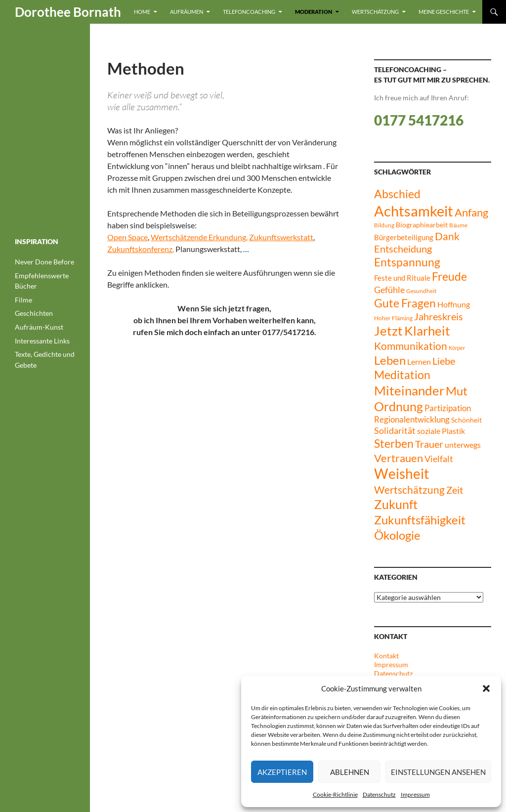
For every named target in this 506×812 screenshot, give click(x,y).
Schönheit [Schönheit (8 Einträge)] (466, 420)
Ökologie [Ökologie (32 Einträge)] (397, 535)
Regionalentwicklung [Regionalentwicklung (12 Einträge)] (412, 419)
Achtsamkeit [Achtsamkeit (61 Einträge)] (414, 211)
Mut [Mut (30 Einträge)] (457, 391)
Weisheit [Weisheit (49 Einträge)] (401, 474)
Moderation (314, 12)
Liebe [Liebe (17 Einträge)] (444, 361)
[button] (486, 688)
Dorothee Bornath (68, 12)
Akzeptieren (282, 772)
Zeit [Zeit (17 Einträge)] (455, 490)
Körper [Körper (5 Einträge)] (457, 348)
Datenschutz (379, 794)
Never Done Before (44, 262)
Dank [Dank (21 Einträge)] (447, 236)
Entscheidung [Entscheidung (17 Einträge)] (403, 249)
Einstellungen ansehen (438, 772)
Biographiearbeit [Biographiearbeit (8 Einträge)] (422, 225)
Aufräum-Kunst (39, 327)
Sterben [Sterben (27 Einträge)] (394, 443)
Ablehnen (350, 772)
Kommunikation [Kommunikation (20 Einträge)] (411, 346)
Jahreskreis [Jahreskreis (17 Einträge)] (439, 317)
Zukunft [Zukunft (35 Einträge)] (396, 504)
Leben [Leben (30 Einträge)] (390, 360)
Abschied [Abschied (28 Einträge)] (397, 194)
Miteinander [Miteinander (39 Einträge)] (409, 390)
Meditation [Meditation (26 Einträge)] (402, 375)
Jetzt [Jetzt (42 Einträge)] (388, 331)
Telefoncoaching (249, 12)
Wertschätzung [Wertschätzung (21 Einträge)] (409, 490)
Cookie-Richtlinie (335, 794)
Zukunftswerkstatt (281, 237)
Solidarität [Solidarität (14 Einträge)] (395, 430)
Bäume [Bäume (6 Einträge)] (458, 225)
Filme (23, 300)
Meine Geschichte (444, 12)
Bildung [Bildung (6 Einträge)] (384, 225)
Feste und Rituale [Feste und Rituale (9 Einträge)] (402, 278)
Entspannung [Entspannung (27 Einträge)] (407, 262)
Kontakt (386, 656)
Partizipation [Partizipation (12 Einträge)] (448, 408)
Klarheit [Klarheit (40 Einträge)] (427, 331)
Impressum (415, 794)
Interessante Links (42, 341)
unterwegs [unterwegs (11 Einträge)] (463, 445)
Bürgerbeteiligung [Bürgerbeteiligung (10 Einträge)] (404, 237)
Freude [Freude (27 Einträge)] (449, 276)
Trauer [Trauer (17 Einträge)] (429, 444)
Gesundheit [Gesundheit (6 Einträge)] (421, 291)
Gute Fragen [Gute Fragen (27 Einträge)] (405, 303)
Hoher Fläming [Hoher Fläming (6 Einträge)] (393, 318)
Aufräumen (187, 12)
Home (142, 12)
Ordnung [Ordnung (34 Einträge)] (399, 406)
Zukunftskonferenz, (141, 249)
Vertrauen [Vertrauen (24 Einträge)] (399, 458)
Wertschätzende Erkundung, (199, 237)
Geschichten (34, 313)
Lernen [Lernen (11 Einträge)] (419, 362)
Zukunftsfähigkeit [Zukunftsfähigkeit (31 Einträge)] (420, 520)
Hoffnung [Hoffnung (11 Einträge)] (454, 304)
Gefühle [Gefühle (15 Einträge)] (389, 290)
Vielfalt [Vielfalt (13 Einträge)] (439, 459)
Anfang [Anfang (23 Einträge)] (471, 213)
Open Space (127, 237)
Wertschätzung (375, 12)
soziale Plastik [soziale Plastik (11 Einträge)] (441, 431)
